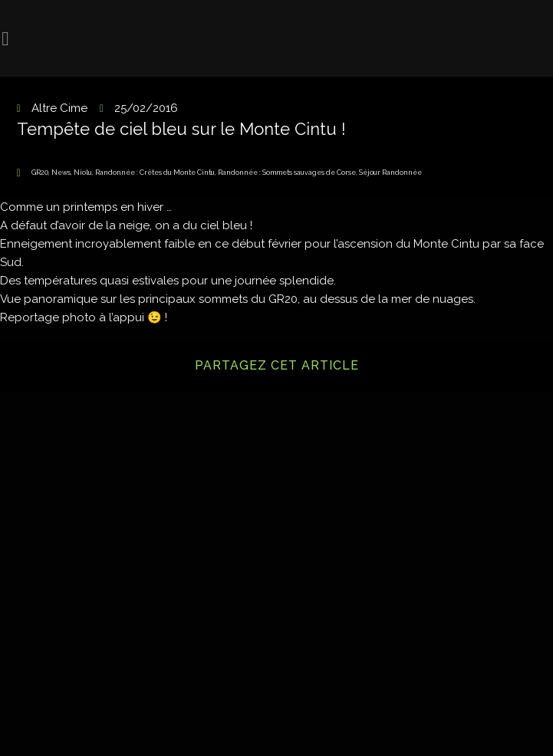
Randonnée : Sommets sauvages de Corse (287, 173)
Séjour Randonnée (390, 173)
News (61, 173)
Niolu (83, 173)
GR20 (40, 173)
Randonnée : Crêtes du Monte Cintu (155, 173)
